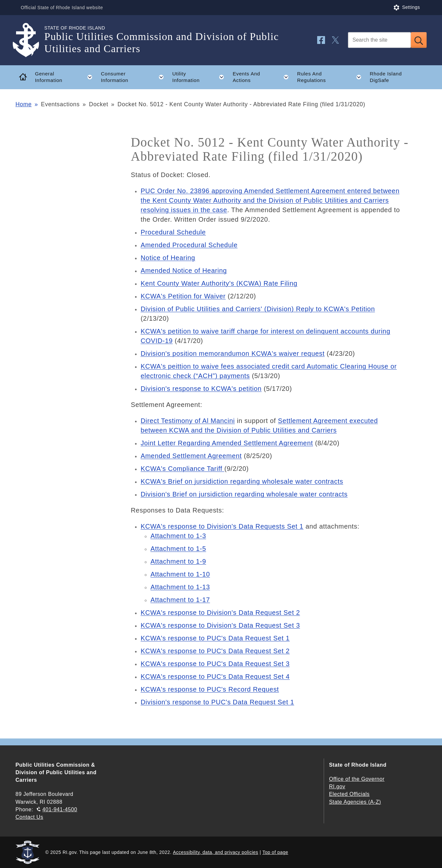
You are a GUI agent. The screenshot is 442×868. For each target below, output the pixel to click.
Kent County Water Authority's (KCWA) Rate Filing (219, 283)
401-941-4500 (60, 809)
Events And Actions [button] (263, 77)
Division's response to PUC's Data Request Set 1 (217, 702)
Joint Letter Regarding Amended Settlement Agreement (227, 443)
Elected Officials (349, 794)
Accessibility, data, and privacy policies (216, 852)
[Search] (379, 40)
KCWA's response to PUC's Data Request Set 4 (215, 676)
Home (23, 104)
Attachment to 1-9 (178, 561)
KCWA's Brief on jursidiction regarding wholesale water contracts (242, 481)
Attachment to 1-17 (180, 600)
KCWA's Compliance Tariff (182, 469)
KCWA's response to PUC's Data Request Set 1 (215, 638)
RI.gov (337, 787)
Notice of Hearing (168, 258)
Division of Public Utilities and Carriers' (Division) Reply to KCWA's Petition (258, 309)
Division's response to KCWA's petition (201, 389)
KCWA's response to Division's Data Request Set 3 (220, 625)
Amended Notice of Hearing (184, 271)
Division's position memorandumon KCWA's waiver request (233, 353)
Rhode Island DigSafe (386, 77)
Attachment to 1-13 (180, 587)
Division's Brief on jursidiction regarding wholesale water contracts (244, 494)
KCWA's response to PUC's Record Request (210, 689)
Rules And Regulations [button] (331, 77)
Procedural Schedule (173, 232)
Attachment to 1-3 (178, 536)
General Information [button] (66, 77)
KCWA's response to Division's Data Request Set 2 (220, 613)
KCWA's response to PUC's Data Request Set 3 (215, 664)
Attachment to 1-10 (180, 574)
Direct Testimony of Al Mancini (188, 421)
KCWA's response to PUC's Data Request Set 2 (215, 651)
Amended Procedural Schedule (189, 245)
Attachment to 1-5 (178, 549)
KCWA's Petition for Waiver (183, 296)
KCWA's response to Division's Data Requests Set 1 (222, 526)
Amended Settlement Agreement (191, 456)
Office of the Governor (357, 779)
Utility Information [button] (200, 77)
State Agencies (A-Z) (355, 802)
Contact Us (29, 817)
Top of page (275, 852)
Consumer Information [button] (134, 77)
